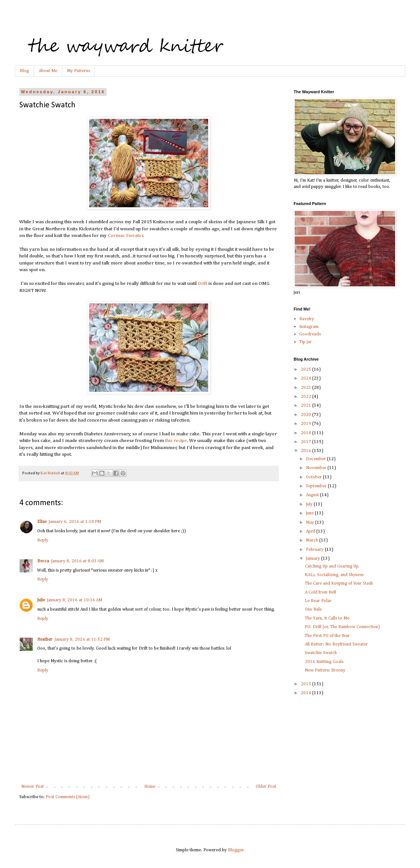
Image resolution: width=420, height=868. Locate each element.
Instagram (309, 327)
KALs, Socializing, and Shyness (334, 575)
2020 (306, 415)
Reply (43, 540)
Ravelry (307, 319)
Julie (41, 600)
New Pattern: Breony (325, 670)
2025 (306, 370)
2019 (306, 424)
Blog (24, 71)
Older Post (266, 787)
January (314, 559)
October (314, 477)
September (317, 486)
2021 (306, 406)
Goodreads (310, 334)
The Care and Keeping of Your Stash (339, 583)
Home (150, 787)
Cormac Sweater (126, 236)
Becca (43, 561)
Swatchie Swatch (321, 653)
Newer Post (33, 787)
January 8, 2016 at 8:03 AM (77, 561)
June (310, 513)
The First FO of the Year (327, 636)
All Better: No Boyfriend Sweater (336, 644)
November (317, 468)
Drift (203, 284)
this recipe (176, 441)
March (313, 540)
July (310, 504)
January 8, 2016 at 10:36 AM (75, 600)
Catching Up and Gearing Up (332, 566)
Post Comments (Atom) (68, 797)
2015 (306, 684)
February (315, 550)
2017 (306, 442)
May (311, 523)
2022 (306, 397)
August (313, 495)
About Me (48, 71)
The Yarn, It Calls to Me (327, 618)
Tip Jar (306, 342)
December (316, 459)
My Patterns (78, 71)
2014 (306, 693)
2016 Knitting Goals (324, 662)
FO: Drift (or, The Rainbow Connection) (342, 627)
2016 (306, 451)
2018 (306, 433)
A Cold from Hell (320, 592)
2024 (306, 378)
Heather (45, 640)
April (311, 531)
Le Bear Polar (318, 601)
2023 (306, 388)
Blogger (236, 850)
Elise (42, 522)
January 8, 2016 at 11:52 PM (82, 640)
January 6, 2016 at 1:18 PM (75, 522)
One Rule (313, 609)
